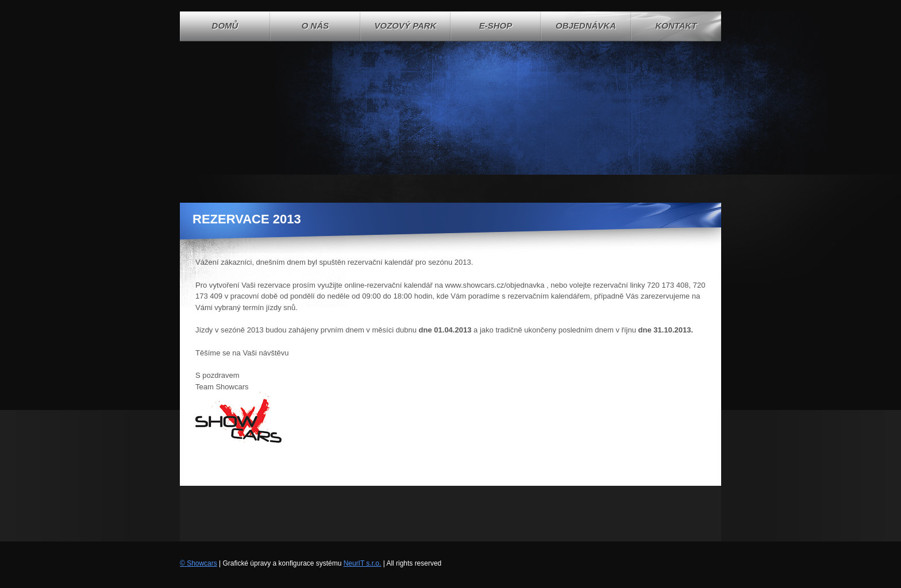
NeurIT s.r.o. (363, 563)
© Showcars (199, 563)
